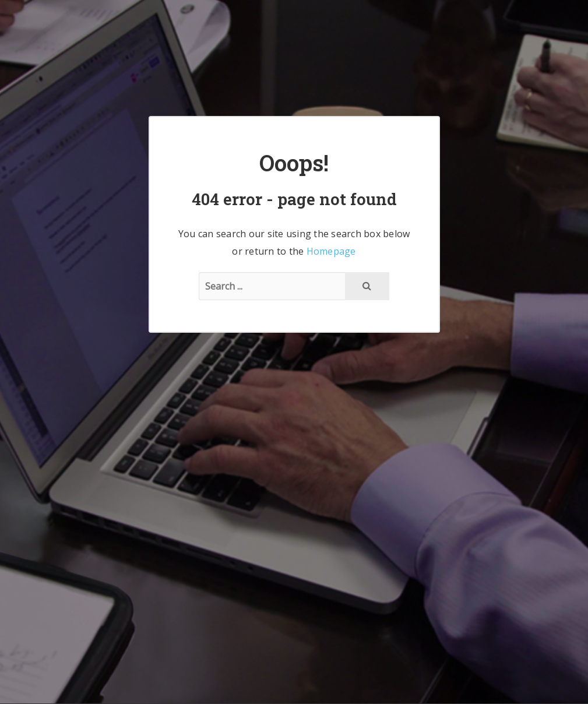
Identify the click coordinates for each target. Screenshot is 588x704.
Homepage (331, 251)
